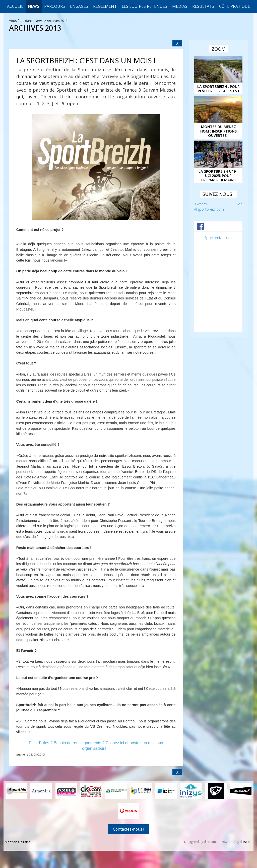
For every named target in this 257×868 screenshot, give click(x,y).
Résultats (203, 6)
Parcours (55, 6)
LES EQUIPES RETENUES (144, 6)
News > (41, 21)
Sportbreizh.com (218, 238)
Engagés (79, 6)
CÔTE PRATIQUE (235, 6)
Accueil (15, 6)
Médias (180, 6)
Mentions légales (18, 842)
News (34, 6)
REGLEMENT (105, 6)
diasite (245, 841)
